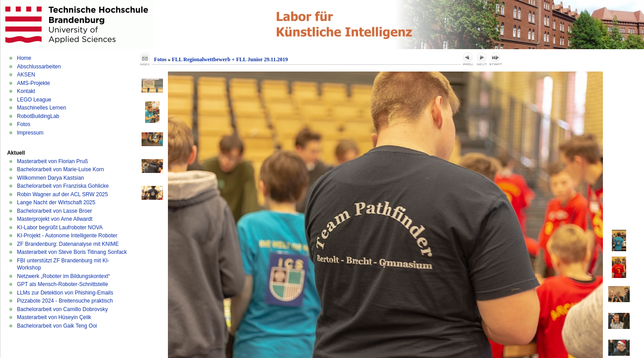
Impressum (30, 133)
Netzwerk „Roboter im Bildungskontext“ (63, 276)
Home (24, 58)
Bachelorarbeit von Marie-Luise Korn (61, 169)
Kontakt (26, 91)
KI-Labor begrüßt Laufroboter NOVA (60, 227)
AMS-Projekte (33, 83)
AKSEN (26, 75)
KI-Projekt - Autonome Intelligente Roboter (67, 236)
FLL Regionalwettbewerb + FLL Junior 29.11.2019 (230, 59)
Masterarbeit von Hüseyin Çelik (54, 317)
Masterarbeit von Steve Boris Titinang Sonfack (72, 252)
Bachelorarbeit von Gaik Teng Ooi (57, 326)
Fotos (24, 124)
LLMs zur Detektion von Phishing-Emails (65, 293)
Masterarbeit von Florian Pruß (52, 161)
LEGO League (34, 100)
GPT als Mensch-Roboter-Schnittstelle (63, 284)
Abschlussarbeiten (39, 67)
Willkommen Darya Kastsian (50, 178)
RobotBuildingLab (38, 116)
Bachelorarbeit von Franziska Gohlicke (63, 186)
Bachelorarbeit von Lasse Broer (54, 211)
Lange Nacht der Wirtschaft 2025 (56, 202)
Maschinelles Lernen (42, 108)
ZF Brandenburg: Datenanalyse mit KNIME (68, 244)
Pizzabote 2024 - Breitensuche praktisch (65, 301)
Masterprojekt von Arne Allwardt (55, 219)
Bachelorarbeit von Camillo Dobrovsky (62, 309)
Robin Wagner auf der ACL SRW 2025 (63, 194)
